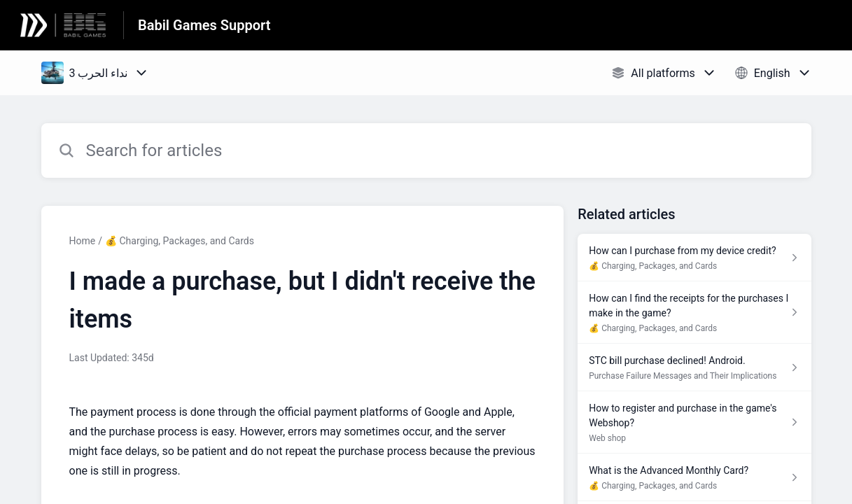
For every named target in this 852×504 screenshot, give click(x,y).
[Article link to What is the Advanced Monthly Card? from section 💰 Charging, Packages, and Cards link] (694, 477)
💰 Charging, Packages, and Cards (180, 241)
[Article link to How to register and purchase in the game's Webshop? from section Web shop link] (694, 422)
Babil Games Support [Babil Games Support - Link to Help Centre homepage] (204, 25)
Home (83, 241)
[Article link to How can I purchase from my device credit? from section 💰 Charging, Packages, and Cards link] (694, 258)
